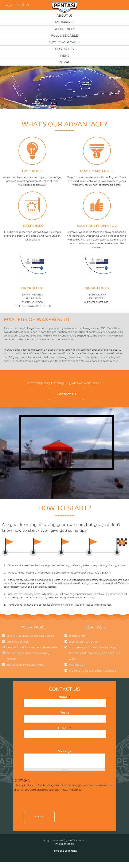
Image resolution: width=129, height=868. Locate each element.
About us (65, 15)
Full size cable (65, 35)
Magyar (9, 5)
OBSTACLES (64, 49)
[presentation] (40, 802)
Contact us (66, 394)
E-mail (64, 728)
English (22, 5)
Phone (64, 712)
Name (64, 697)
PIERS (65, 56)
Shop (64, 62)
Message (64, 751)
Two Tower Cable (65, 42)
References (64, 29)
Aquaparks (65, 22)
